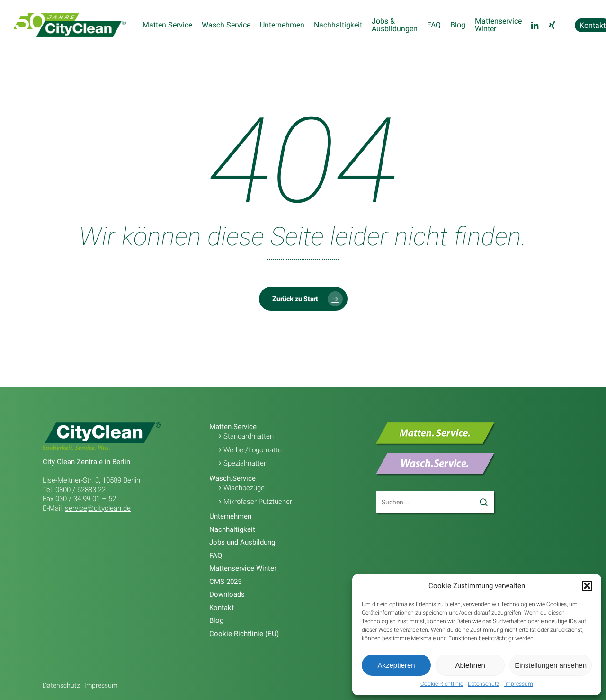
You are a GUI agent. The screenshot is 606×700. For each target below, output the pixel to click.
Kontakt (222, 608)
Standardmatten (249, 436)
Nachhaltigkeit (232, 529)
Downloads (227, 594)
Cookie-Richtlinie (442, 684)
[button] (587, 586)
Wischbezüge (244, 488)
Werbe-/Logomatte (253, 450)
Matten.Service (233, 427)
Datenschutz (484, 684)
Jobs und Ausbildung (242, 542)
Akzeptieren (396, 665)
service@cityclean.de (98, 508)
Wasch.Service (232, 478)
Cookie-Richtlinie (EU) (244, 634)
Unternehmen (230, 516)
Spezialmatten (245, 463)
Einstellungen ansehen (551, 665)
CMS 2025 (225, 582)
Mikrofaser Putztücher (258, 502)
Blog (216, 620)
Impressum (519, 684)
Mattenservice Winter (243, 568)
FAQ (216, 556)
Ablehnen (470, 665)
